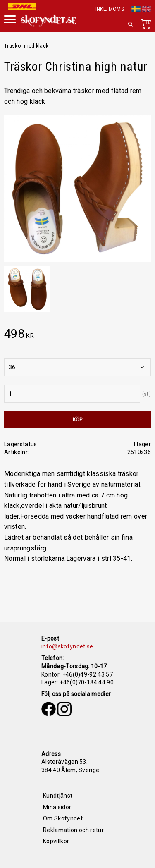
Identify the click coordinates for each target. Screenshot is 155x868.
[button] (10, 18)
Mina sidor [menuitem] (57, 807)
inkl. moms (110, 9)
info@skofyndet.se (67, 646)
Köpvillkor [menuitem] (56, 841)
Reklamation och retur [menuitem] (73, 830)
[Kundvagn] (144, 26)
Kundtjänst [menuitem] (58, 796)
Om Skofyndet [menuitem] (63, 818)
